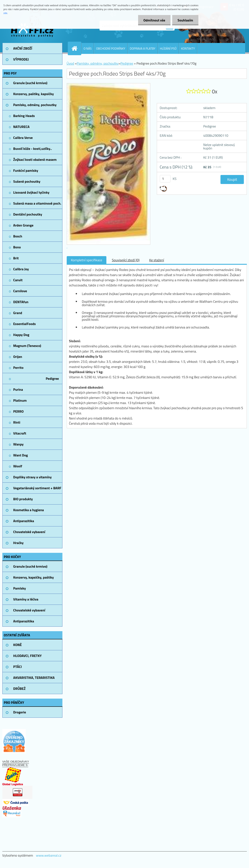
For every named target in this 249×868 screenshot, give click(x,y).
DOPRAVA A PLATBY (143, 48)
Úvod (70, 63)
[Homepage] (76, 48)
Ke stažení (157, 260)
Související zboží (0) (126, 260)
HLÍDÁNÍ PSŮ (168, 48)
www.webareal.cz (49, 855)
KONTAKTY (188, 48)
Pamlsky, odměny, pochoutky (97, 63)
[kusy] (165, 179)
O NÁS (88, 48)
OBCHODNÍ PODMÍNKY (111, 48)
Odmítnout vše (154, 20)
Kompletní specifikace (87, 260)
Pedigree (127, 63)
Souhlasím (185, 20)
